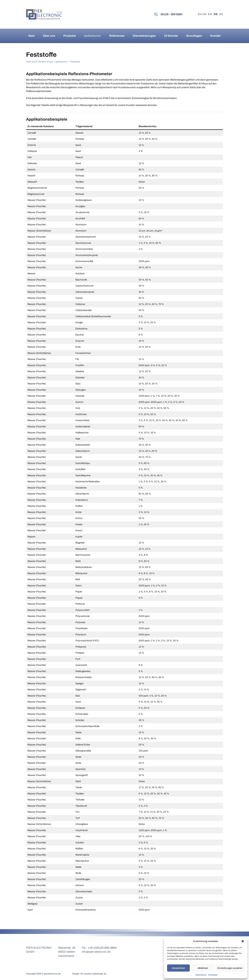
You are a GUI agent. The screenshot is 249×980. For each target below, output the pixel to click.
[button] (243, 941)
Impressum (213, 975)
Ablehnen (203, 968)
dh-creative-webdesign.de (93, 974)
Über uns (49, 36)
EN (209, 14)
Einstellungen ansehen (230, 968)
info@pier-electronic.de (96, 952)
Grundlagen (194, 36)
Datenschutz (201, 975)
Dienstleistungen (144, 36)
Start (32, 36)
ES (221, 14)
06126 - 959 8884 (170, 14)
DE (215, 14)
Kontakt (215, 36)
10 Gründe (171, 36)
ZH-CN (201, 14)
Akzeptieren (178, 968)
